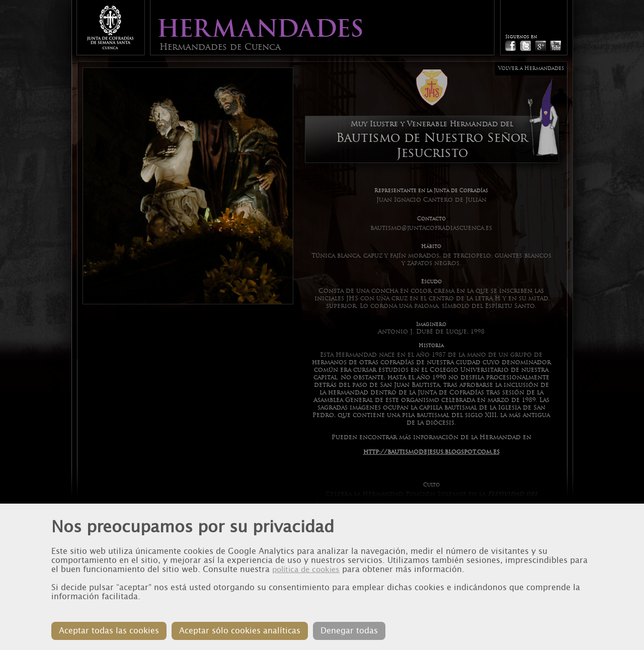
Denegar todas (349, 631)
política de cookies (306, 570)
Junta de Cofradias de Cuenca (110, 27)
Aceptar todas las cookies (109, 631)
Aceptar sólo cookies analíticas (240, 631)
